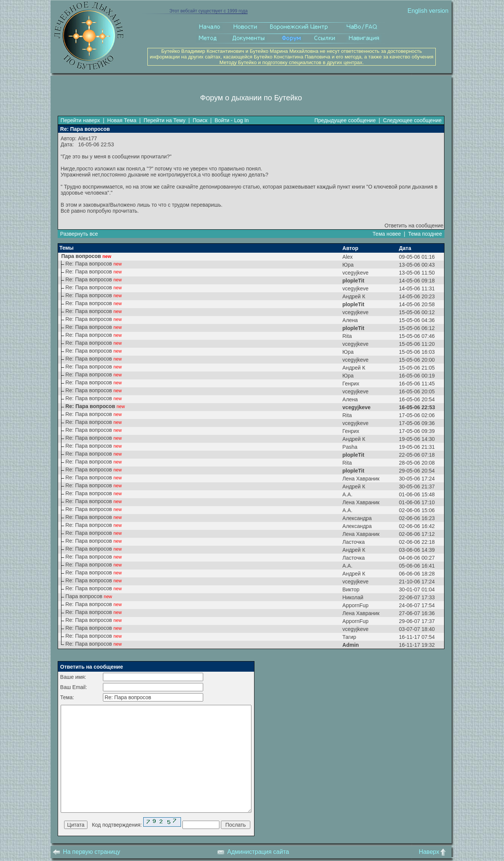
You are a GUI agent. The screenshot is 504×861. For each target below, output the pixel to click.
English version (428, 11)
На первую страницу (87, 852)
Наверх (434, 852)
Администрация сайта (253, 852)
